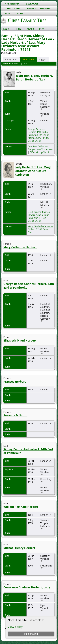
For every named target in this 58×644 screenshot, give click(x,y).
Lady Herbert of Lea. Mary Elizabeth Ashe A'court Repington (33, 171)
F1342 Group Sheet (39, 139)
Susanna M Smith (15, 415)
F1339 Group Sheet (37, 219)
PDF (26, 64)
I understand (31, 634)
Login (6, 29)
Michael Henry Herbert (19, 548)
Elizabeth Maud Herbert (20, 340)
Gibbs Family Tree (27, 20)
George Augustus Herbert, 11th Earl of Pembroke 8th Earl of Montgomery (39, 133)
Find (19, 29)
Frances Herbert (15, 382)
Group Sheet (28, 60)
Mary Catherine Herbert (20, 247)
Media (30, 29)
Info (42, 29)
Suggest (43, 60)
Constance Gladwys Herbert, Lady (27, 587)
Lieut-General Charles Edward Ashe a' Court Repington (39, 215)
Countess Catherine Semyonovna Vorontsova (40, 148)
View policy (15, 627)
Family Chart (11, 60)
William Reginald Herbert (21, 507)
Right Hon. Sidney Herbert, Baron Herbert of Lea (34, 78)
